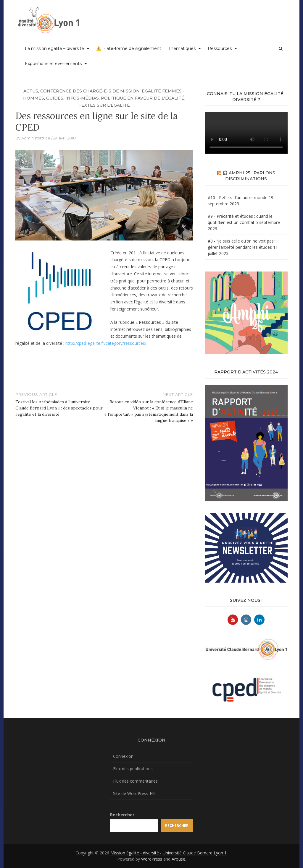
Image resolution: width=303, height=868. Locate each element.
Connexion (123, 756)
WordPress (152, 859)
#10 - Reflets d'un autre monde (238, 198)
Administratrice (36, 138)
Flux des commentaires (135, 781)
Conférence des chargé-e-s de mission (90, 91)
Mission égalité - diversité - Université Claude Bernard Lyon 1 (169, 853)
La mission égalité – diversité (54, 48)
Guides (55, 98)
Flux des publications (133, 769)
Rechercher (122, 815)
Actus (31, 91)
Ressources (220, 48)
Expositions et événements (53, 64)
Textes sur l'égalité (104, 105)
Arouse (178, 859)
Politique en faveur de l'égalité (143, 98)
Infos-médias (82, 98)
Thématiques (182, 48)
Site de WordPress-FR (134, 793)
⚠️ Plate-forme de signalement (129, 48)
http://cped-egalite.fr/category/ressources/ (106, 343)
